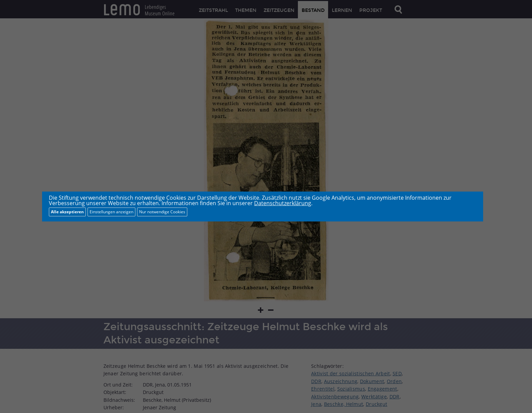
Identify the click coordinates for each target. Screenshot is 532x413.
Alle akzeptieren (67, 212)
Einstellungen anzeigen (111, 212)
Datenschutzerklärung (283, 203)
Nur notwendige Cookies (162, 212)
